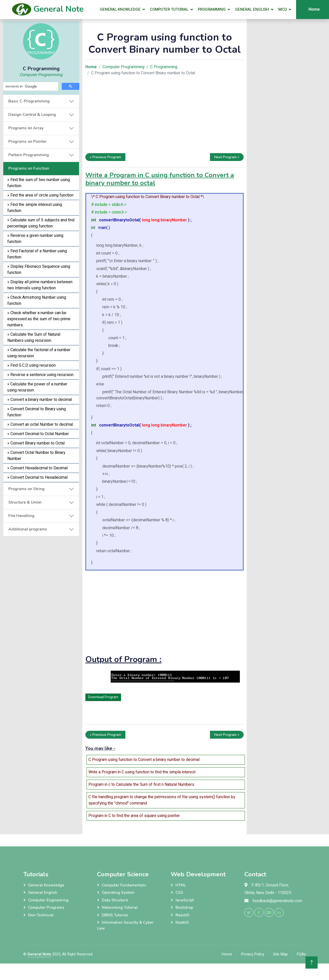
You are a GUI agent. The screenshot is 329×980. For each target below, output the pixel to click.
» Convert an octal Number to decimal (40, 424)
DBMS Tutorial (115, 915)
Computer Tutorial (169, 9)
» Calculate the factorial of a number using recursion (39, 353)
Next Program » (227, 157)
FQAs (301, 954)
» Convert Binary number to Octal (36, 443)
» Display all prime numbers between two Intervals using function (40, 285)
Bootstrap (184, 907)
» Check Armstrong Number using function (37, 300)
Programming (212, 9)
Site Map (280, 954)
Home (227, 954)
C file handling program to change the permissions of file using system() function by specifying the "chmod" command (162, 800)
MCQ (283, 9)
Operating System (118, 893)
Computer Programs (46, 907)
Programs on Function (29, 168)
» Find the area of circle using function (40, 195)
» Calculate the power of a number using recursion (37, 387)
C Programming (164, 67)
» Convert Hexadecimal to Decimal (37, 468)
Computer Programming (41, 75)
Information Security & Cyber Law (125, 925)
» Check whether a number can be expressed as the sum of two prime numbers (39, 319)
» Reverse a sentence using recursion (40, 375)
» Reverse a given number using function (35, 239)
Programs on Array (26, 128)
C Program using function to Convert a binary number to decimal (144, 760)
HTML (181, 885)
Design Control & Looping (32, 115)
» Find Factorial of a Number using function (37, 254)
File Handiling (21, 516)
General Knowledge (120, 9)
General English (252, 9)
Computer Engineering (48, 900)
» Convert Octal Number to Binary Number (36, 456)
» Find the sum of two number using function (39, 183)
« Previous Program (105, 157)
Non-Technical (41, 915)
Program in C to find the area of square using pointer (134, 816)
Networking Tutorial (120, 907)
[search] (30, 86)
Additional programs (28, 529)
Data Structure (115, 900)
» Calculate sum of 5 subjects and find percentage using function (41, 223)
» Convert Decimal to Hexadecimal (37, 477)
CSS (179, 893)
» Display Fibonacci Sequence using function (39, 270)
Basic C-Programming (29, 101)
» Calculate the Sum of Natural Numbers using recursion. (34, 337)
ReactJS (182, 915)
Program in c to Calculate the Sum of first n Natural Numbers (141, 785)
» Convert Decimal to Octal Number (38, 434)
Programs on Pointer (27, 141)
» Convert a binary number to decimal (40, 400)
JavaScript (185, 900)
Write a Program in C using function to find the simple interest (142, 772)
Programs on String (26, 489)
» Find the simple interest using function (35, 208)
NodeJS (182, 922)
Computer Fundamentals (124, 885)
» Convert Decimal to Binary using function (37, 412)
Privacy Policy (253, 954)
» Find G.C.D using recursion (32, 365)
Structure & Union (25, 502)
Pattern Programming (29, 155)
